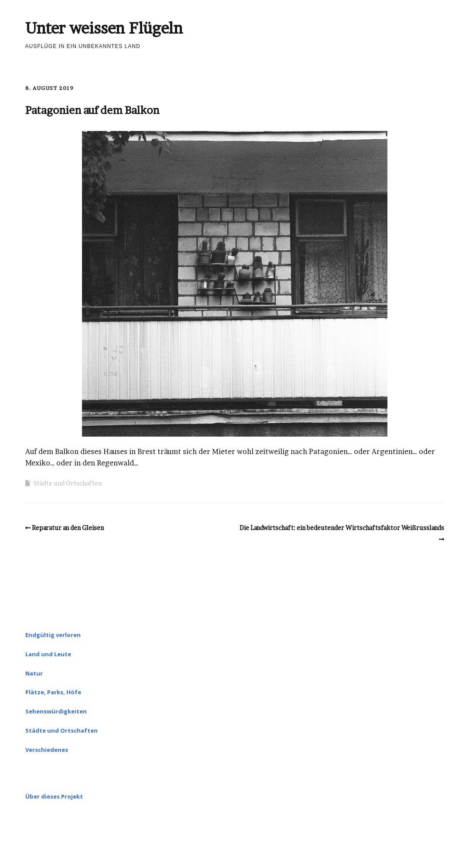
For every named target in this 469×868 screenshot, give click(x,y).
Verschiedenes (47, 750)
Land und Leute (48, 654)
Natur (34, 673)
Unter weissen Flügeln (104, 28)
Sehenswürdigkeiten (56, 711)
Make (61, 844)
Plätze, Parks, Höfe (53, 692)
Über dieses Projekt (54, 796)
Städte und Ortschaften (68, 483)
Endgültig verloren (53, 635)
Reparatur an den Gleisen (68, 528)
